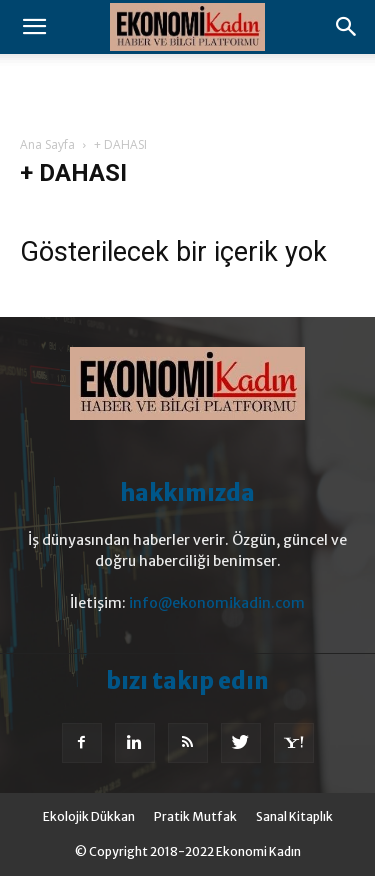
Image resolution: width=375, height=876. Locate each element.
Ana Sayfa (47, 144)
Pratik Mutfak (195, 816)
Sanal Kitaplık (294, 816)
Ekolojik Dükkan (89, 816)
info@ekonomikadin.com (217, 603)
